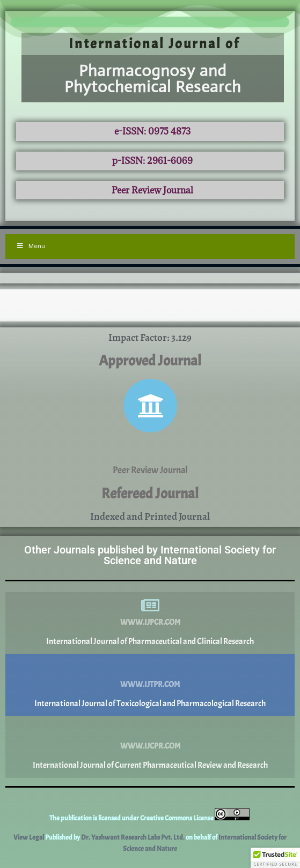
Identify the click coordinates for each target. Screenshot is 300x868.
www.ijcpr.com (150, 746)
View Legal (29, 837)
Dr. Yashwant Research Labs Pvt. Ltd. (133, 837)
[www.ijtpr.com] (150, 668)
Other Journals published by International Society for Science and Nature (150, 555)
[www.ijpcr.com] (150, 605)
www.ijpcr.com (150, 622)
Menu (31, 246)
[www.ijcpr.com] (150, 729)
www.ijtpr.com (150, 684)
